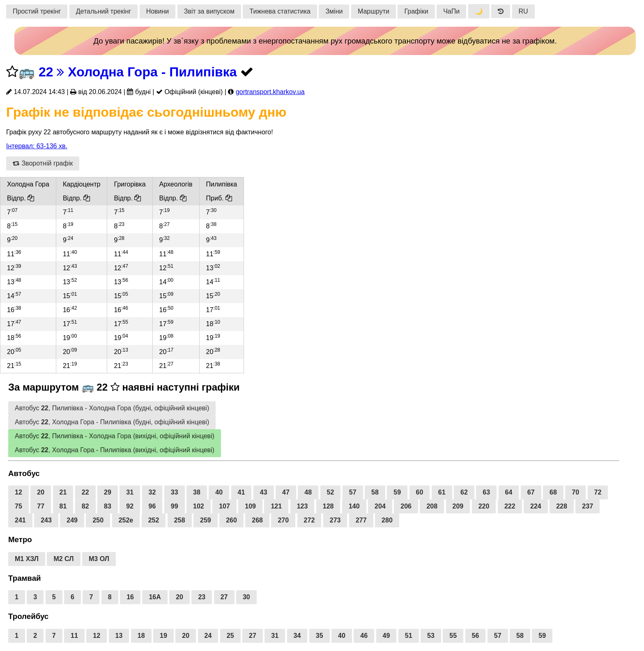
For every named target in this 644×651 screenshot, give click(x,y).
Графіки (416, 11)
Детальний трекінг (103, 11)
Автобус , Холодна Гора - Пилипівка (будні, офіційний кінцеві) (112, 422)
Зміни (334, 11)
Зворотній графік (43, 163)
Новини (158, 11)
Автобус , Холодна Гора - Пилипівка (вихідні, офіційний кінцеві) (115, 450)
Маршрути (374, 11)
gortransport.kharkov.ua (270, 92)
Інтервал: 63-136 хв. (37, 146)
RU (523, 11)
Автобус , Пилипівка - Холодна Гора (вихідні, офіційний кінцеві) (115, 436)
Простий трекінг (37, 11)
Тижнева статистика (280, 11)
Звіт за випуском (209, 11)
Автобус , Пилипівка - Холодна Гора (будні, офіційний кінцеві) (112, 408)
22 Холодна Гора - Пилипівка (138, 72)
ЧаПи (451, 11)
